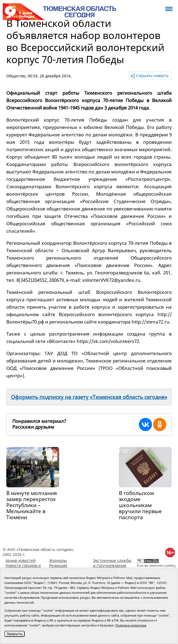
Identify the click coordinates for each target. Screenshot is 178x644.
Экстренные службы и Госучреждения (112, 563)
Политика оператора (131, 625)
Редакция (58, 565)
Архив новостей (21, 560)
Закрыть (15, 634)
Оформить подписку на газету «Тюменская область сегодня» (89, 397)
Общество (16, 76)
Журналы (58, 560)
